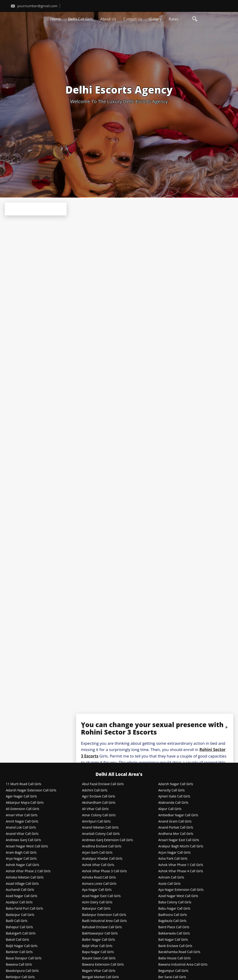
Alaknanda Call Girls (173, 803)
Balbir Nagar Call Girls (99, 940)
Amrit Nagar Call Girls (22, 822)
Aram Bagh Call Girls (21, 853)
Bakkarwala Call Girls (174, 933)
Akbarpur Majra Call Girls (25, 803)
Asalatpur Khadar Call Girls (102, 859)
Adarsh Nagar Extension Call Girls (31, 790)
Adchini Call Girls (95, 790)
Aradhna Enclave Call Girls (102, 846)
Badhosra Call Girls (173, 915)
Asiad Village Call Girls (22, 884)
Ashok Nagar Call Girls (23, 865)
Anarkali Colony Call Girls (101, 834)
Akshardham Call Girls (99, 803)
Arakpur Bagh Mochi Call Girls (181, 846)
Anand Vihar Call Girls (22, 834)
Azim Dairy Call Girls (97, 902)
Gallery (155, 19)
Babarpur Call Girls (96, 909)
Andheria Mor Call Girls (176, 834)
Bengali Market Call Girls (100, 977)
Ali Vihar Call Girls (95, 809)
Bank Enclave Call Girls (175, 946)
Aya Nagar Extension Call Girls (181, 890)
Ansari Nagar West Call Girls (27, 846)
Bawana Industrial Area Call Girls (183, 965)
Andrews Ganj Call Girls (23, 840)
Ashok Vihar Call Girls (98, 865)
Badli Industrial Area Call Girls (104, 921)
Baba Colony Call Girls (175, 902)
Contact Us (133, 19)
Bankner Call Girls (19, 952)
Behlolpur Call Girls (20, 977)
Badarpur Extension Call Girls (104, 915)
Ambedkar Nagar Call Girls (178, 815)
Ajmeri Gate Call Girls (174, 796)
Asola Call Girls (169, 884)
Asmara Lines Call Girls (99, 884)
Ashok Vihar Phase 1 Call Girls (181, 865)
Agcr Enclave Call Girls (99, 796)
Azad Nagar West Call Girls (178, 896)
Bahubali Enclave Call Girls (102, 927)
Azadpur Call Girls (19, 902)
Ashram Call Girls (171, 877)
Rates (174, 19)
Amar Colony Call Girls (99, 815)
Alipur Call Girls (170, 809)
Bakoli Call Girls (17, 940)
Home (55, 19)
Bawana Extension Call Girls (103, 965)
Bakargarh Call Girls (21, 933)
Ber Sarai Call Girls (172, 977)
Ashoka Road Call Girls (99, 877)
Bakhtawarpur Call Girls (100, 933)
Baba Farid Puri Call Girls (24, 909)
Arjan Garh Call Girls (97, 853)
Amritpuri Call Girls (96, 822)
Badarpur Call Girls (20, 915)
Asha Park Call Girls (173, 859)
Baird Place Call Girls (174, 927)
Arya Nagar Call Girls (21, 859)
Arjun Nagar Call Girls (174, 853)
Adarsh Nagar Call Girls (176, 784)
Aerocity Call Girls (172, 790)
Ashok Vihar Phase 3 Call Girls (104, 871)
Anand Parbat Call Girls (176, 828)
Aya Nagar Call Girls (97, 890)
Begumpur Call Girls (173, 971)
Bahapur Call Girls (19, 927)
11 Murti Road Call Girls (24, 784)
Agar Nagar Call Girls (21, 796)
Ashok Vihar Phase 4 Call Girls (181, 871)
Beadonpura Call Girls (22, 971)
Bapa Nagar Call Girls (98, 952)
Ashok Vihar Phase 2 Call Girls (28, 871)
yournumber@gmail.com (34, 6)
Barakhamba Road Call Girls (179, 952)
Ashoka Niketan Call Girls (25, 877)
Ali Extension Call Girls (23, 809)
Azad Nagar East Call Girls (101, 896)
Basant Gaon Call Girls (99, 958)
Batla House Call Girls (174, 958)
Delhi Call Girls (80, 19)
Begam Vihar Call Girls (99, 971)
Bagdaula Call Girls (172, 921)
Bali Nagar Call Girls (173, 940)
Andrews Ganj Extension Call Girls (107, 840)
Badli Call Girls (17, 921)
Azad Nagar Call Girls (21, 896)
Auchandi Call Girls (20, 890)
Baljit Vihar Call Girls (97, 946)
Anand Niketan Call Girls (100, 828)
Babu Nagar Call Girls (174, 909)
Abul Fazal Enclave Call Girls (103, 784)
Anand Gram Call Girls (175, 822)
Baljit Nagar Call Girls (22, 946)
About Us (108, 19)
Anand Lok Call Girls (21, 828)
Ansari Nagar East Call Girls (179, 840)
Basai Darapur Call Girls (24, 958)
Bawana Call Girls (19, 965)
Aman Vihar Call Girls (22, 815)
